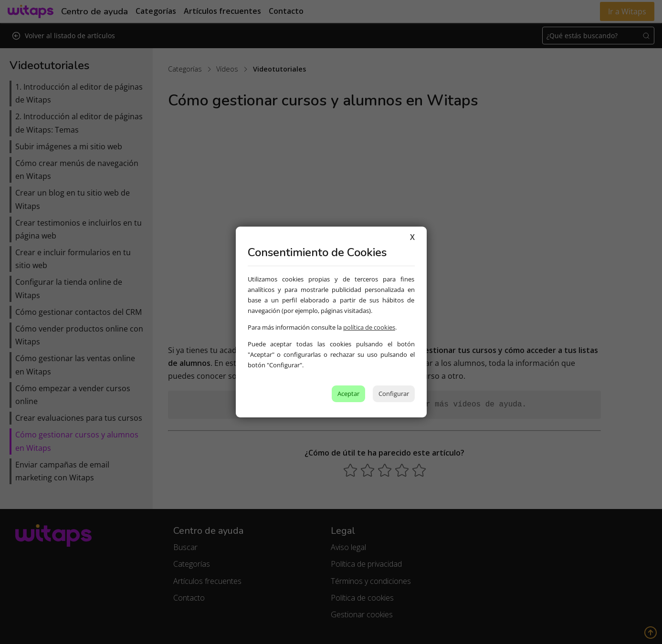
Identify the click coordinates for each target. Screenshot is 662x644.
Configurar (394, 394)
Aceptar (348, 394)
